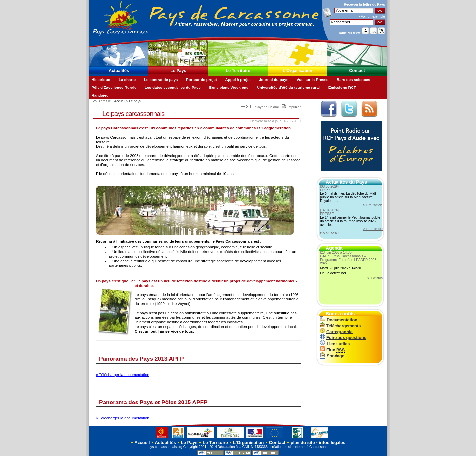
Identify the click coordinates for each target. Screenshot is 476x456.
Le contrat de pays (161, 80)
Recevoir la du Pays (364, 4)
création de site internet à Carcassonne (300, 447)
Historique (101, 80)
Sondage (332, 356)
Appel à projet (238, 80)
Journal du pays (274, 80)
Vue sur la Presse (313, 80)
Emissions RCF (342, 88)
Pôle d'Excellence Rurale (114, 88)
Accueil (119, 101)
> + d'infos (375, 278)
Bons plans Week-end (229, 88)
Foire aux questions (343, 338)
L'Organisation (297, 70)
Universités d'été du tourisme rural (288, 88)
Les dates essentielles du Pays (173, 88)
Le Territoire (238, 70)
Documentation (339, 320)
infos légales (332, 443)
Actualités (119, 70)
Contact (357, 70)
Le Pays (178, 70)
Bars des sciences (354, 80)
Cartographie (336, 332)
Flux (332, 350)
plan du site (303, 443)
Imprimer (291, 107)
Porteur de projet (201, 80)
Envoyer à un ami (260, 107)
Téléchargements (340, 326)
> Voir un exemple (372, 16)
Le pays (135, 101)
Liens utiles (335, 344)
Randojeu (100, 95)
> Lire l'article (373, 205)
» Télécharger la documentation (123, 375)
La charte (127, 80)
